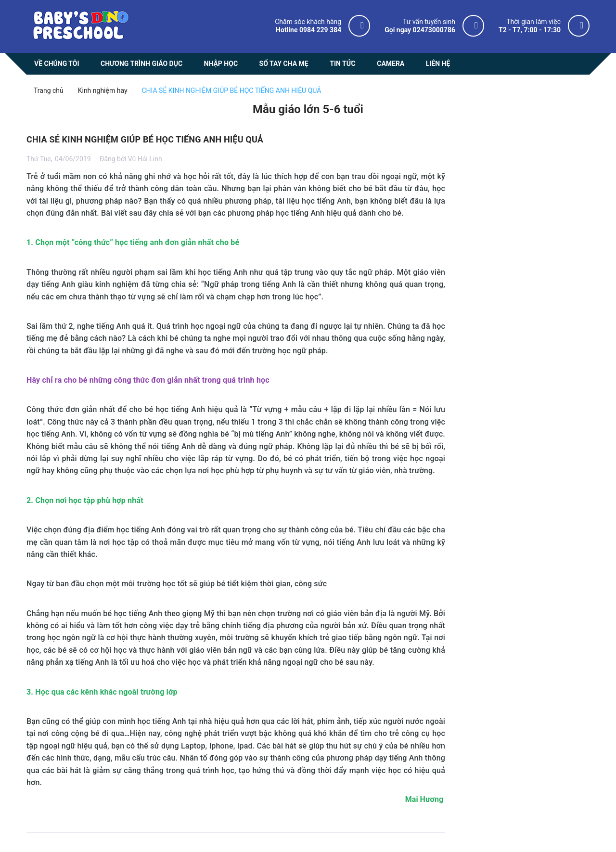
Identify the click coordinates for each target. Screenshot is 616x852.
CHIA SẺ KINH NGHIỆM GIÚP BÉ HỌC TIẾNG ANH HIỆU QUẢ (145, 139)
